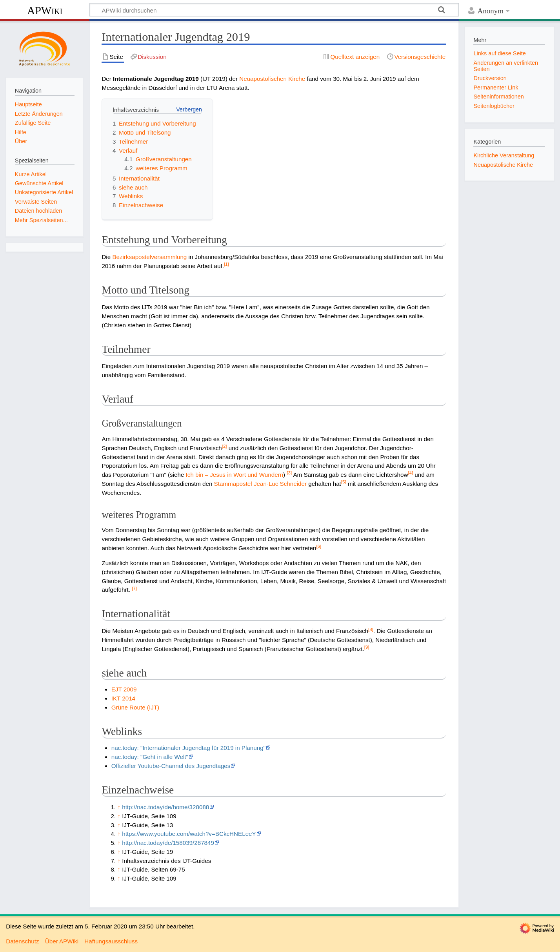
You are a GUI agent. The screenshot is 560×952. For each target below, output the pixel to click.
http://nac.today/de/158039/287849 (168, 843)
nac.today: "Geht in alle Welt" (150, 757)
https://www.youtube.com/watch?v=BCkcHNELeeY (189, 834)
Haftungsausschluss (111, 941)
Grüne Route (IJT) (135, 707)
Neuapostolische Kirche (503, 165)
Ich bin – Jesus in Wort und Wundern (235, 475)
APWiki (45, 10)
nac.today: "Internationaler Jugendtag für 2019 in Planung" (188, 748)
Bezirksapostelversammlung (149, 257)
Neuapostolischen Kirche (272, 79)
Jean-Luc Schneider (280, 484)
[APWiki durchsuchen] (274, 10)
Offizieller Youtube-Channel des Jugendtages (171, 766)
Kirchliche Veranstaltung (504, 155)
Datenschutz (22, 941)
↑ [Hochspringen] (119, 807)
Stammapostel (233, 484)
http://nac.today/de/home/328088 (165, 807)
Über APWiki (62, 941)
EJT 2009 (124, 689)
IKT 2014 (123, 698)
